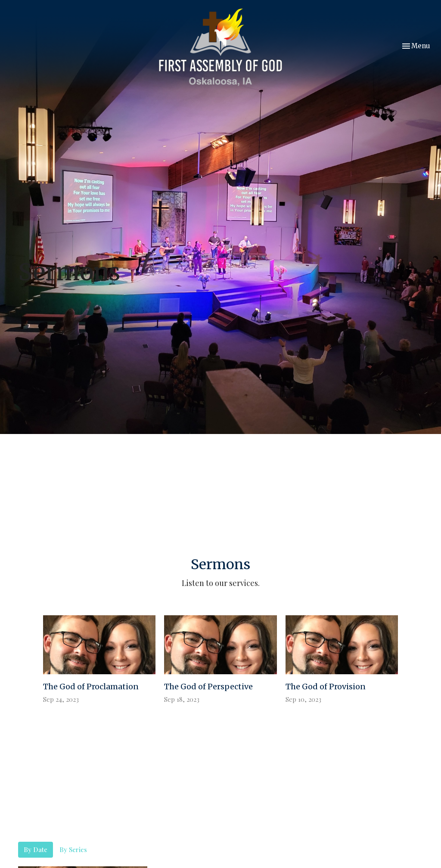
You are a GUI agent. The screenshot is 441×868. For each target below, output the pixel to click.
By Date (36, 849)
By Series (73, 849)
